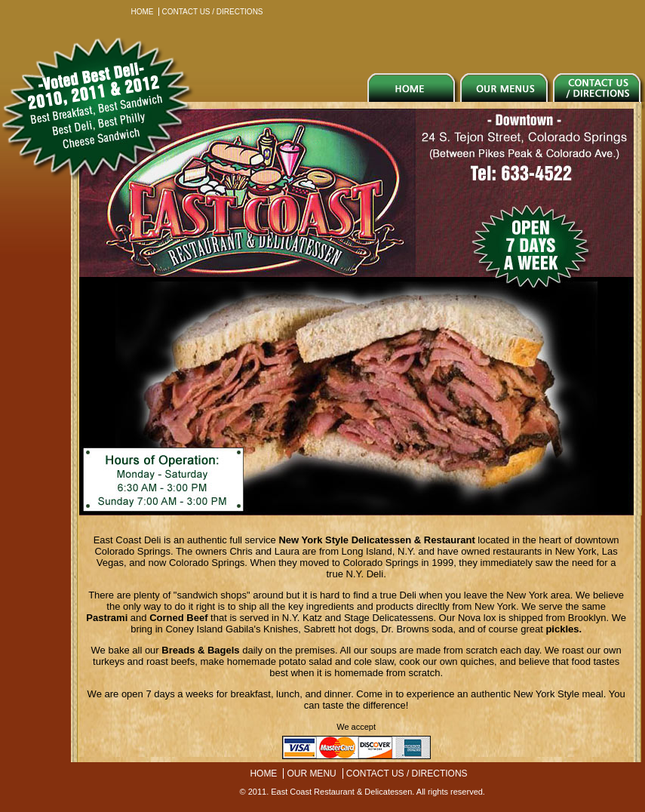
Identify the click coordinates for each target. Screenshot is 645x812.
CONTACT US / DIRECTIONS (212, 12)
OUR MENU (311, 774)
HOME (142, 12)
